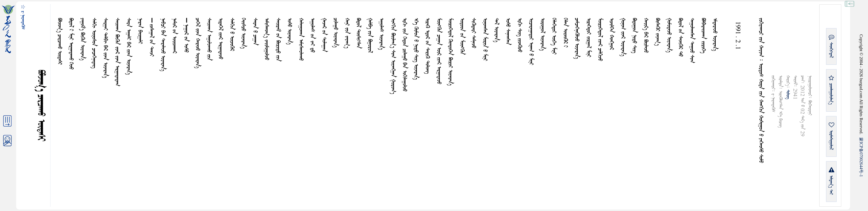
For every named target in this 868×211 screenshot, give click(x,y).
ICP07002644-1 (861, 157)
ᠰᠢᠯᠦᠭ (788, 94)
